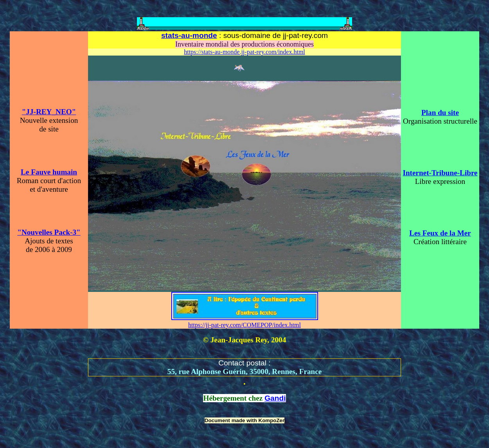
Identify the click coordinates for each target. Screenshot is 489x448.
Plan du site (440, 112)
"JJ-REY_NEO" (49, 112)
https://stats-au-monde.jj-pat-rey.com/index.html (244, 52)
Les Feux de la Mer (440, 233)
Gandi (275, 398)
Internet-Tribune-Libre (440, 173)
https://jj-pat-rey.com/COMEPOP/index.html (244, 325)
